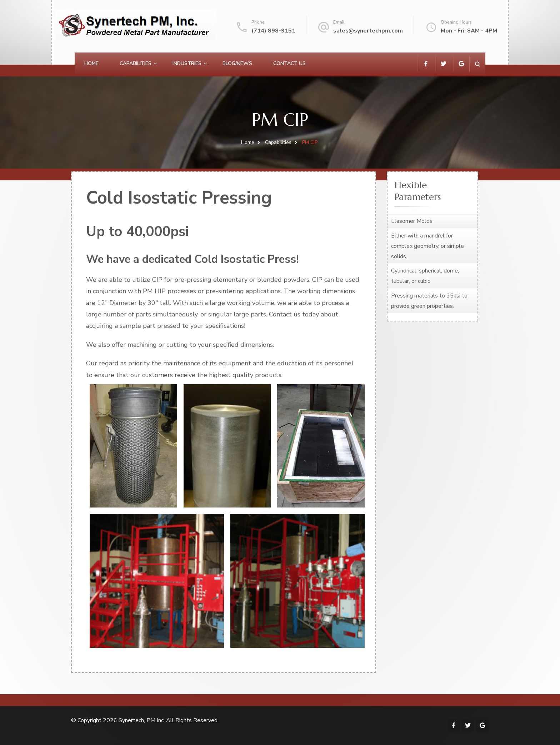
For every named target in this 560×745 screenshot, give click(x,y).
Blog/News (237, 63)
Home (91, 63)
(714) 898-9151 (273, 31)
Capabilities (136, 63)
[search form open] (477, 64)
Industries (187, 63)
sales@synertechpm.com (368, 31)
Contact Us (289, 63)
